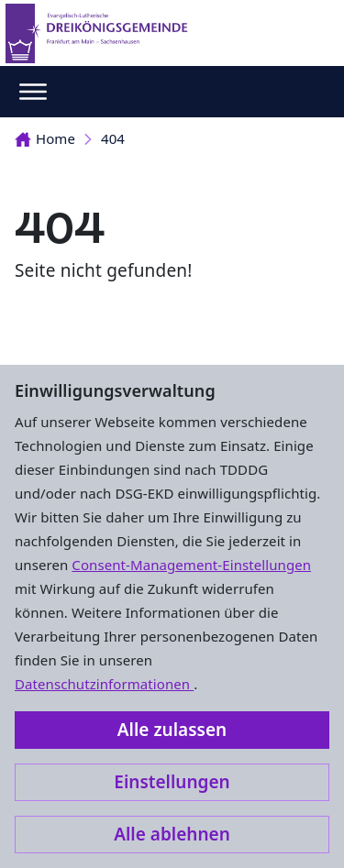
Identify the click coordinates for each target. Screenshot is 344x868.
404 (113, 138)
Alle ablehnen (172, 834)
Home (45, 138)
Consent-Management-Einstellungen (191, 565)
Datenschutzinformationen (104, 684)
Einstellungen (172, 782)
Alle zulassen (172, 730)
